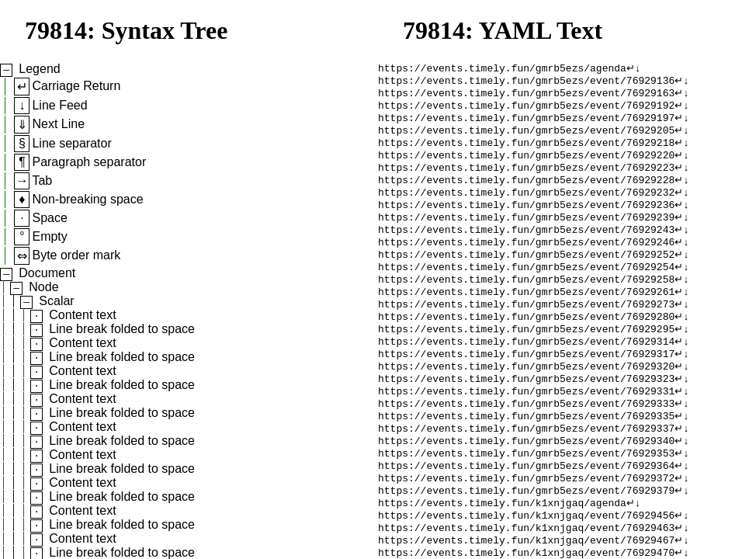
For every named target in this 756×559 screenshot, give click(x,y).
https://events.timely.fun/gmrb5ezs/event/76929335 (526, 460)
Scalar (56, 301)
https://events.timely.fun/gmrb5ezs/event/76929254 (526, 293)
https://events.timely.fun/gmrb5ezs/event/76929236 (526, 223)
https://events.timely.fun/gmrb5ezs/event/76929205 (526, 139)
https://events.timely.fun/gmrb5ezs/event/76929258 (526, 307)
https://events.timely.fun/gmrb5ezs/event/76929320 (526, 404)
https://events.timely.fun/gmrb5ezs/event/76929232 (526, 209)
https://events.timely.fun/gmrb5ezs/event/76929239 (526, 237)
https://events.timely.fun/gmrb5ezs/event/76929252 (526, 279)
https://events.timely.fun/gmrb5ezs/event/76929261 (526, 321)
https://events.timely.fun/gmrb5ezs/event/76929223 (526, 181)
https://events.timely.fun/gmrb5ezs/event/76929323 (526, 418)
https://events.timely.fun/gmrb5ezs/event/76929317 (526, 391)
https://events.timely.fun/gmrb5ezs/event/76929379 (526, 544)
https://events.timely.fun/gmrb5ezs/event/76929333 (526, 446)
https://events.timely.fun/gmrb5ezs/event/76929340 (526, 488)
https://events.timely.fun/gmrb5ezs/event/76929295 (526, 363)
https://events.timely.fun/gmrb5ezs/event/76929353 (526, 502)
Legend (39, 69)
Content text (82, 315)
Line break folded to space (122, 329)
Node (43, 287)
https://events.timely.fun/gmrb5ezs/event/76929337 (526, 474)
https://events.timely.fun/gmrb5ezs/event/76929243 (526, 251)
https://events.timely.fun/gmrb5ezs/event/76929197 (526, 125)
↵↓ (634, 69)
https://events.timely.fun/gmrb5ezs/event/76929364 (526, 516)
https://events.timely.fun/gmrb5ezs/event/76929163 (526, 97)
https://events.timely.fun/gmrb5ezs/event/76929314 (526, 377)
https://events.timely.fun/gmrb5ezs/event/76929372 (526, 530)
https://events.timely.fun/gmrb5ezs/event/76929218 (526, 153)
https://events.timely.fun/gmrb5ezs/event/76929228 (526, 195)
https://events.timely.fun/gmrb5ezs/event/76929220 (526, 167)
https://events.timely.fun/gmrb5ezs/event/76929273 (526, 335)
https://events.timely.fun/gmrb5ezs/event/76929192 (526, 111)
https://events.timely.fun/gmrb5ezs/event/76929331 (526, 432)
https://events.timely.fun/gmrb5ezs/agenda (502, 69)
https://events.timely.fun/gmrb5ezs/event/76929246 (526, 265)
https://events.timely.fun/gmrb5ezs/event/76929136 (526, 83)
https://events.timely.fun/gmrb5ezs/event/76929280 (526, 349)
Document (47, 273)
